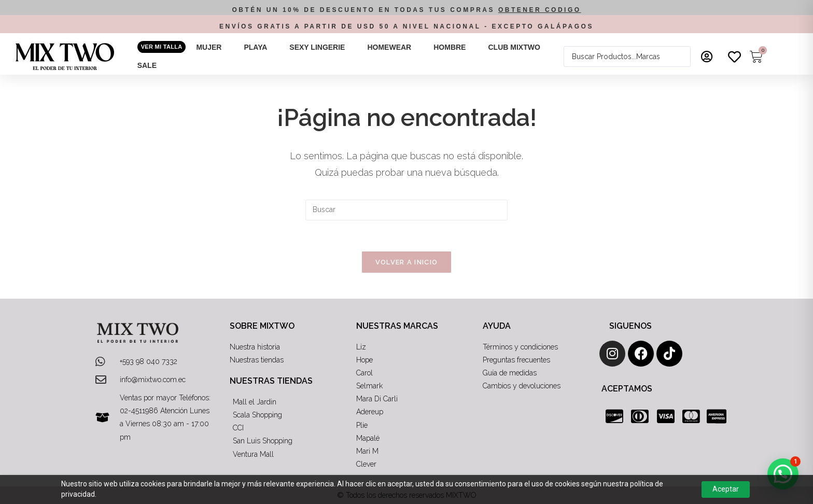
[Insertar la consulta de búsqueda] (406, 210)
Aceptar (726, 489)
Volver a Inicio (407, 262)
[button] (215, 47)
